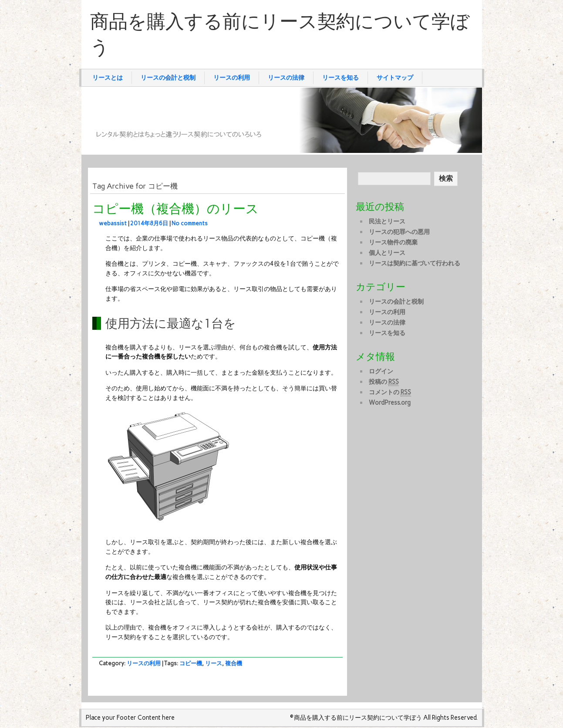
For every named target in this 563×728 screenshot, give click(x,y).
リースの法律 (286, 78)
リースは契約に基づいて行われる (415, 263)
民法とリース (387, 221)
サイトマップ (395, 78)
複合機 (234, 663)
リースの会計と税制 (168, 78)
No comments (190, 223)
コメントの (390, 392)
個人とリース (387, 253)
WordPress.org (390, 403)
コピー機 (191, 663)
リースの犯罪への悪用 (399, 232)
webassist (113, 223)
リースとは (108, 78)
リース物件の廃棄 (393, 242)
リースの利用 (232, 78)
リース (214, 663)
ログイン (381, 371)
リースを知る (340, 78)
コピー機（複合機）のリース (175, 209)
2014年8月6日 (149, 223)
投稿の (384, 382)
